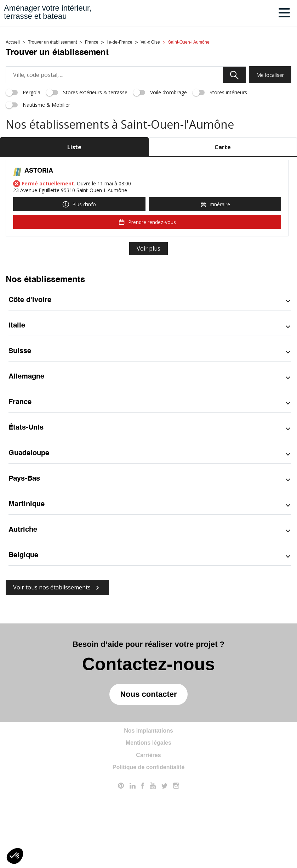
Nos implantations (148, 809)
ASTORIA (39, 249)
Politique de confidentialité (149, 845)
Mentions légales (148, 821)
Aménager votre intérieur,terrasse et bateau (48, 12)
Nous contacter (148, 772)
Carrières (148, 833)
